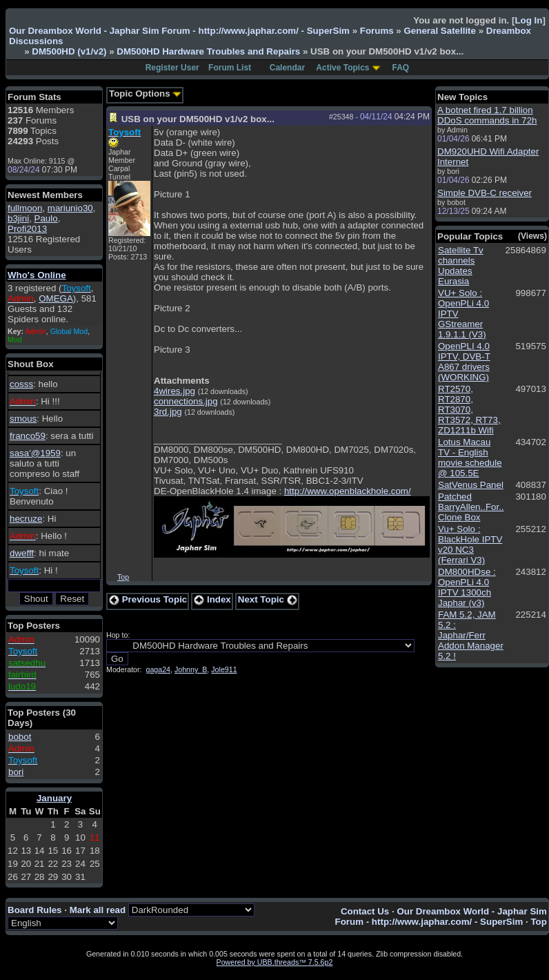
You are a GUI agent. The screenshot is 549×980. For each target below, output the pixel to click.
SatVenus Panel (471, 485)
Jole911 (224, 669)
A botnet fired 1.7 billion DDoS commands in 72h (487, 115)
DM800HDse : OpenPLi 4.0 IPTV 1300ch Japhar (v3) (467, 587)
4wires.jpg (174, 391)
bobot (20, 737)
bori (16, 772)
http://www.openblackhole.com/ (348, 491)
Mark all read (98, 910)
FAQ (401, 68)
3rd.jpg (168, 412)
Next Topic (268, 599)
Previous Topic (148, 599)
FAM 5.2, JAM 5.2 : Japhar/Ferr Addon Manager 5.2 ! (471, 635)
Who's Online (37, 275)
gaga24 (158, 669)
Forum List (230, 68)
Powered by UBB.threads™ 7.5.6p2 (275, 962)
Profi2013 (27, 229)
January (54, 798)
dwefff (22, 553)
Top (123, 577)
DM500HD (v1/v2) (69, 51)
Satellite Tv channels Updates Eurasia (461, 266)
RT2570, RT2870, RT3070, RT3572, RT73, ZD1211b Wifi (469, 410)
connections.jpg (186, 401)
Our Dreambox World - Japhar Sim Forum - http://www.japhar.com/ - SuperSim (179, 31)
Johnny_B (191, 669)
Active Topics (342, 68)
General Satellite (439, 31)
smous (23, 419)
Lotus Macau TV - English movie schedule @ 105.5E (470, 458)
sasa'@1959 (35, 453)
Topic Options (145, 94)
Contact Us (365, 911)
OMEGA (56, 298)
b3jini (18, 218)
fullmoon (25, 208)
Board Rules (35, 910)
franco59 (28, 436)
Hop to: (118, 635)
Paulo (46, 218)
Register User (172, 68)
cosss (21, 384)
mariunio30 (70, 208)
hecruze (26, 519)
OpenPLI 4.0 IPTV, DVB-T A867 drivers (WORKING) (464, 362)
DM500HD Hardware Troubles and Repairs (208, 51)
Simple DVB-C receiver (485, 193)
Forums (377, 31)
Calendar (287, 68)
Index (212, 599)
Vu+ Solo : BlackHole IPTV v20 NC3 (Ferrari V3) (470, 545)
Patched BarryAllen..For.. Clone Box (471, 507)
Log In (528, 20)
